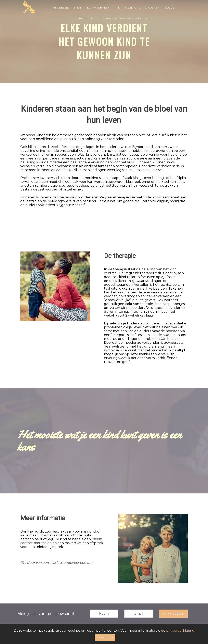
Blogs (170, 8)
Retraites (87, 18)
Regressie (61, 8)
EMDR (78, 8)
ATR (117, 8)
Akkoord (105, 637)
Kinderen (152, 8)
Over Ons (133, 8)
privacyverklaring (180, 631)
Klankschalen (98, 8)
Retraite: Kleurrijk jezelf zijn (124, 18)
